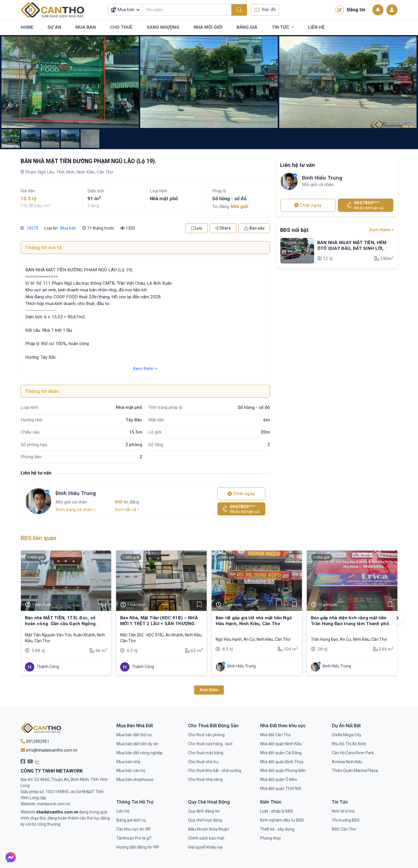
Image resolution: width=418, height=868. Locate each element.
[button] (398, 618)
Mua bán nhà (128, 762)
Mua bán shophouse (135, 779)
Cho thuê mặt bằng (206, 753)
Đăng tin (350, 10)
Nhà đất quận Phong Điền (283, 770)
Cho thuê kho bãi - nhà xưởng (215, 770)
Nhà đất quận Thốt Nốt (281, 788)
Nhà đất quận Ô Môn (279, 779)
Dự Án (54, 27)
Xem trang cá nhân (75, 510)
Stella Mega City (347, 735)
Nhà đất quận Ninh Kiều (281, 744)
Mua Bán (86, 27)
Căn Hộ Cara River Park (353, 753)
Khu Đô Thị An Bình (349, 744)
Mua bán (68, 228)
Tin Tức (283, 28)
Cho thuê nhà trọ (203, 762)
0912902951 (35, 741)
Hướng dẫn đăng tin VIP (138, 847)
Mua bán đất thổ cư (134, 735)
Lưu (197, 228)
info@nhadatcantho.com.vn (49, 750)
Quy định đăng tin (204, 811)
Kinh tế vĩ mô (343, 811)
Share (223, 228)
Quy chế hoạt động (205, 820)
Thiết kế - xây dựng (277, 829)
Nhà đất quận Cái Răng (281, 753)
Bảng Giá (247, 27)
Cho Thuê (121, 27)
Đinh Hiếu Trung (76, 493)
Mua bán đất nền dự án (137, 744)
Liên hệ (123, 811)
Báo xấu (254, 228)
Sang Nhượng (163, 27)
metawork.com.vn (54, 804)
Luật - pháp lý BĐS (277, 811)
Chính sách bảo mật (206, 838)
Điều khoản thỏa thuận (209, 829)
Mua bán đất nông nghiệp (139, 753)
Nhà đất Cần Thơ (275, 735)
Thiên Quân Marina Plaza (355, 770)
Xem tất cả (127, 510)
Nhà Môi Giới (208, 27)
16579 (32, 228)
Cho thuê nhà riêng (205, 779)
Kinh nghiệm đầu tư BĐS (282, 820)
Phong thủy (271, 838)
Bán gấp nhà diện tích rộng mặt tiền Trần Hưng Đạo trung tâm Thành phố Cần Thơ (350, 624)
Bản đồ (265, 10)
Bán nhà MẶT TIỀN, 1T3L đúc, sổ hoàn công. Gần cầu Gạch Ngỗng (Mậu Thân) (60, 624)
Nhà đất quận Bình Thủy (282, 762)
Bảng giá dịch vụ (131, 820)
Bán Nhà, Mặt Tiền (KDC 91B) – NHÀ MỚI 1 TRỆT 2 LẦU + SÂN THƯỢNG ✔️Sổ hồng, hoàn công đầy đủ (159, 624)
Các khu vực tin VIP (134, 829)
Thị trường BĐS (346, 820)
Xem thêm (145, 369)
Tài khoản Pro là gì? (134, 838)
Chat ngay (241, 494)
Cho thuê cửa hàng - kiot (210, 744)
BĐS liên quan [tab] (38, 538)
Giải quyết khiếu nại (205, 847)
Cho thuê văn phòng (206, 735)
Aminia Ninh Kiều (347, 762)
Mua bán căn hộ (131, 770)
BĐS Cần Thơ (344, 829)
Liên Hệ (316, 27)
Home (27, 27)
